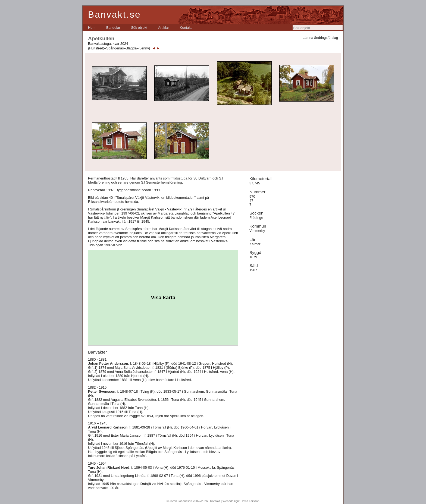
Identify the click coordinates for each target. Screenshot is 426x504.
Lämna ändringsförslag (320, 38)
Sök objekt (139, 28)
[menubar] (140, 28)
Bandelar (113, 28)
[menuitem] (92, 28)
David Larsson (250, 501)
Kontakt (186, 28)
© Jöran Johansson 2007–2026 (187, 501)
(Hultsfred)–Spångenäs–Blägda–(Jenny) (119, 48)
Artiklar (164, 28)
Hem (92, 28)
